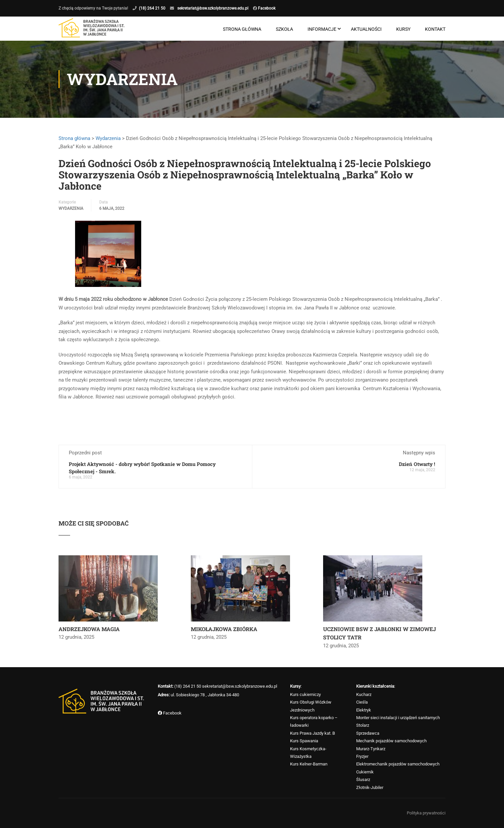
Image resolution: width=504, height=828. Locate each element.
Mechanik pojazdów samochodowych (391, 741)
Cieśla (362, 702)
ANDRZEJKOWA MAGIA (89, 629)
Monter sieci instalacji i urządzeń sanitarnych (398, 718)
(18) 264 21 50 (152, 8)
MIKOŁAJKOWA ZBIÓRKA (224, 629)
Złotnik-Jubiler (370, 787)
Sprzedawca (368, 733)
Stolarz (363, 725)
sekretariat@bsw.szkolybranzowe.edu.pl (213, 8)
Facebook (266, 8)
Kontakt (435, 29)
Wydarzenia (108, 139)
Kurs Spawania (304, 741)
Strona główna (242, 29)
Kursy (403, 29)
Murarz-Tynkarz (371, 749)
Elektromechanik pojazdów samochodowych (398, 764)
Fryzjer (362, 756)
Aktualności (366, 29)
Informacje (322, 29)
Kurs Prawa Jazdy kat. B (313, 733)
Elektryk (364, 710)
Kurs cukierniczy (305, 694)
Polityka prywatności (426, 813)
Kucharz (364, 694)
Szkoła (284, 29)
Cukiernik (365, 772)
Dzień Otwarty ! (417, 464)
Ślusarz (363, 780)
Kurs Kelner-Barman (309, 764)
